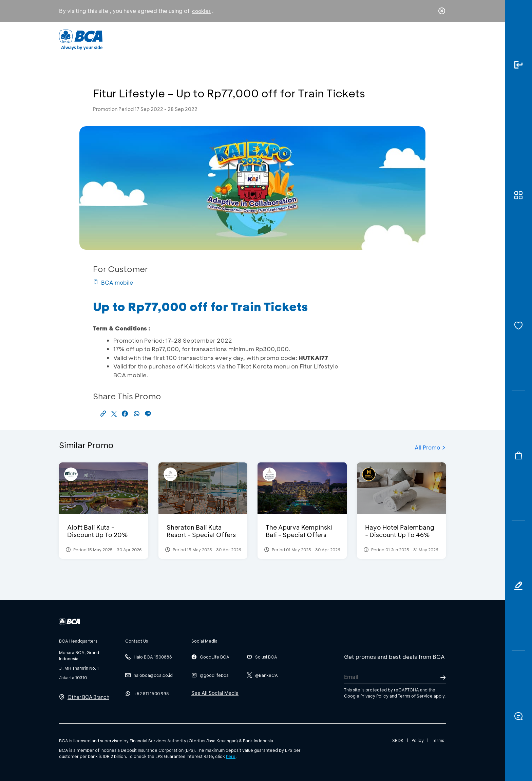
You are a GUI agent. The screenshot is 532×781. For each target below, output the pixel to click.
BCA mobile (113, 282)
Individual (198, 39)
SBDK (398, 740)
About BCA (291, 39)
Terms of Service (415, 696)
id (428, 40)
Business (243, 39)
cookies (201, 11)
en (440, 40)
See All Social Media (215, 693)
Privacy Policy (374, 696)
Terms (438, 740)
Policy (418, 740)
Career (337, 39)
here (231, 756)
